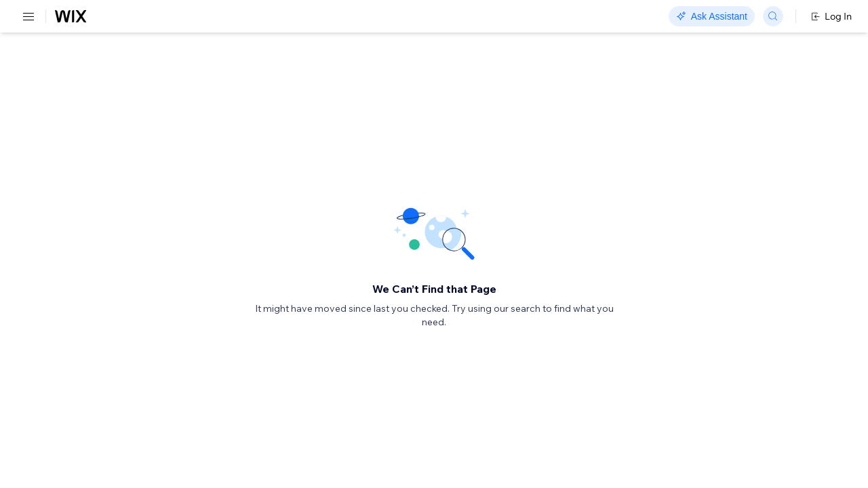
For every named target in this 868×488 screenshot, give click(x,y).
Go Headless (293, 17)
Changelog (468, 17)
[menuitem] (95, 47)
